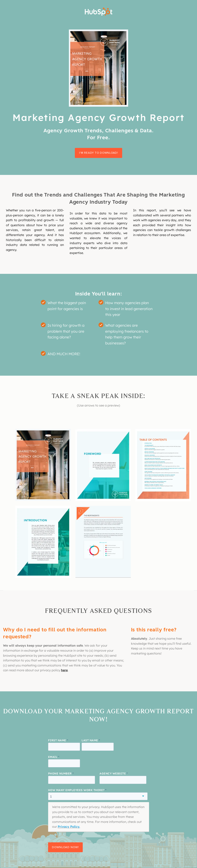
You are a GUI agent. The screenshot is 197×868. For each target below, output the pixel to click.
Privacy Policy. (69, 827)
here (64, 670)
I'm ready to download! (98, 153)
